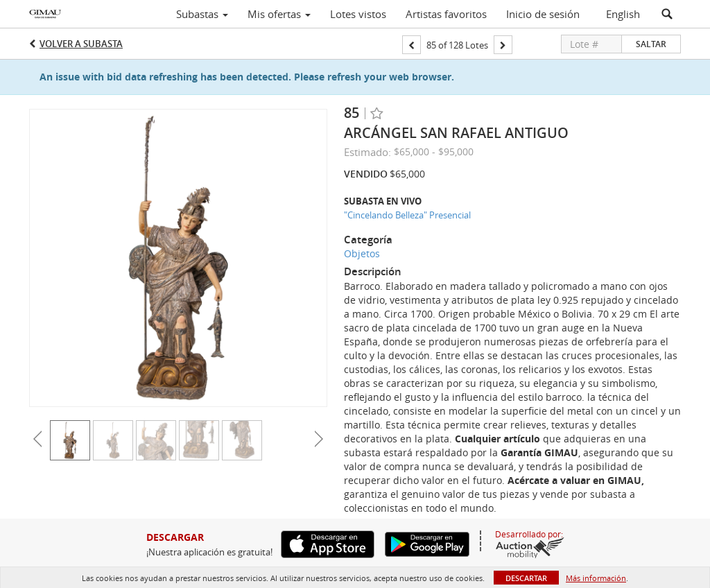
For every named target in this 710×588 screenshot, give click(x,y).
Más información (596, 578)
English (623, 14)
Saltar (651, 44)
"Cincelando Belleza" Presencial (407, 215)
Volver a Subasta (81, 44)
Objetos (362, 253)
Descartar (526, 578)
